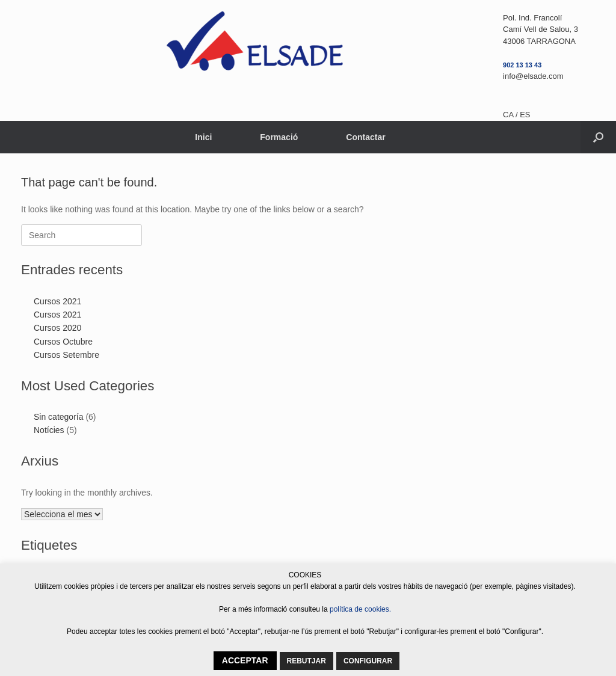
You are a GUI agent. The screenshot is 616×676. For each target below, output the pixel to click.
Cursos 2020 (57, 328)
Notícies (49, 430)
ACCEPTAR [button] (245, 660)
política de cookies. (360, 609)
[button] (598, 137)
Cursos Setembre (66, 355)
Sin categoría (59, 417)
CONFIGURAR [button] (368, 661)
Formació (279, 137)
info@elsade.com (533, 76)
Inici (203, 137)
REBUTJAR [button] (306, 661)
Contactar (365, 137)
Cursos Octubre (63, 342)
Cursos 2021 (57, 301)
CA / (511, 115)
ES (525, 115)
